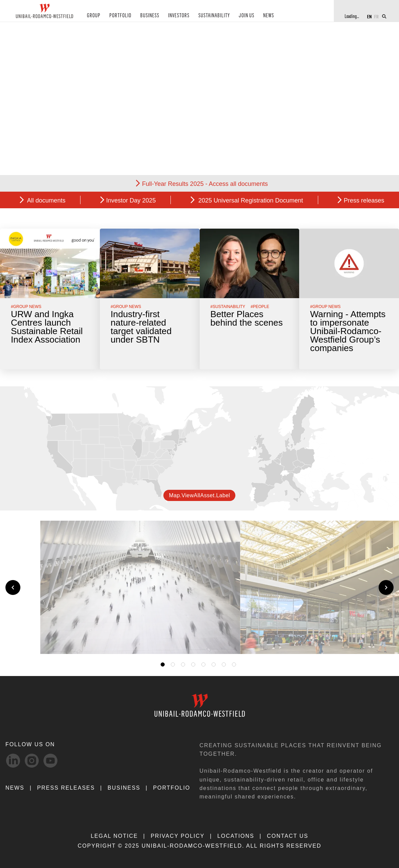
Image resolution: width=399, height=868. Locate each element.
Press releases (364, 200)
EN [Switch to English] (369, 16)
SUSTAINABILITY (207, 16)
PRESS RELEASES (66, 788)
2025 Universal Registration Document (250, 200)
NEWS (260, 16)
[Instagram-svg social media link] (32, 761)
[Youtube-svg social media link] (50, 761)
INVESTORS (173, 16)
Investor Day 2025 (131, 200)
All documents (46, 200)
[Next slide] (386, 587)
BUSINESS (145, 16)
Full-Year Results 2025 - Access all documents (205, 184)
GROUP (93, 16)
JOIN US (239, 16)
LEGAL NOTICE (114, 836)
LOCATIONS (236, 836)
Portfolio (172, 788)
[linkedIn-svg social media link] (13, 761)
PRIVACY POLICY (178, 836)
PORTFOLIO (117, 16)
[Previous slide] (13, 587)
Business (124, 788)
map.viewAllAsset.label (199, 495)
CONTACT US (288, 836)
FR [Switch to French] (376, 16)
